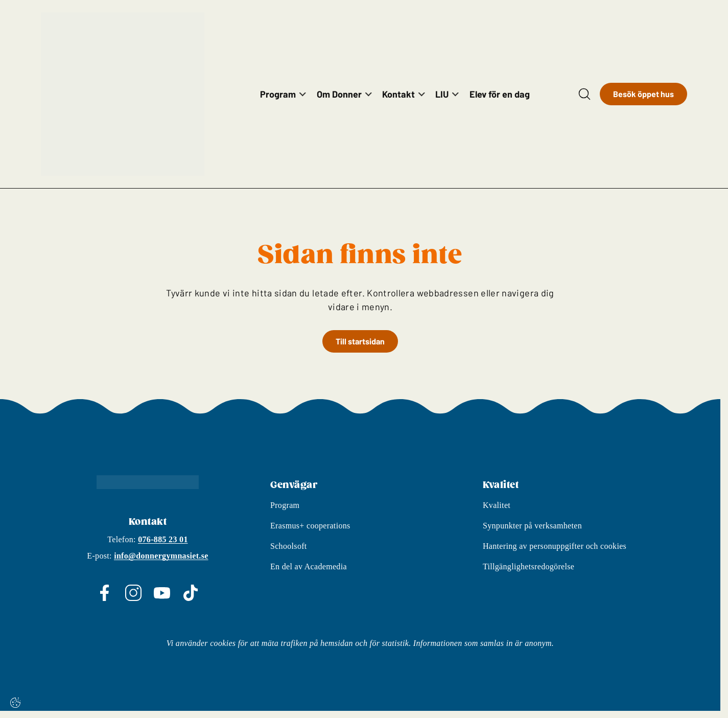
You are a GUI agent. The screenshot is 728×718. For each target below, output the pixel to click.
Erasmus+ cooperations (310, 533)
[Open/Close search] (584, 94)
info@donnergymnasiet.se (161, 563)
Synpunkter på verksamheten (532, 533)
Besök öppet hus (643, 94)
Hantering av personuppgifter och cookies (555, 553)
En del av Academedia (309, 574)
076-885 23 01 (163, 547)
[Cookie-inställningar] (15, 703)
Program (285, 512)
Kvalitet (497, 512)
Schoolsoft (289, 553)
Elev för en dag (500, 94)
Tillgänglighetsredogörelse (529, 574)
